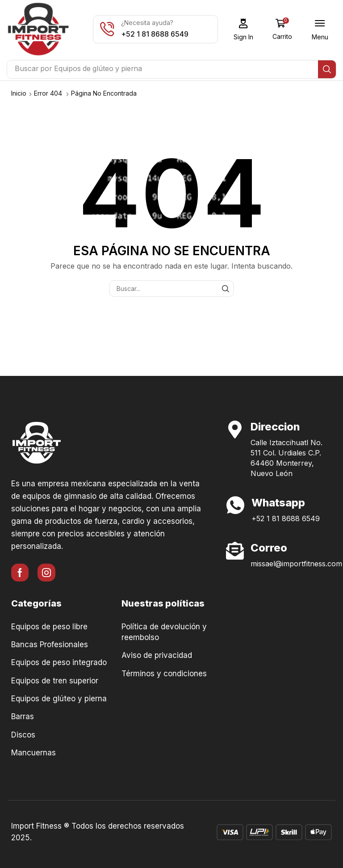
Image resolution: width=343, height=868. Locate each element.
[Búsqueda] (327, 69)
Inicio (19, 93)
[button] (244, 29)
